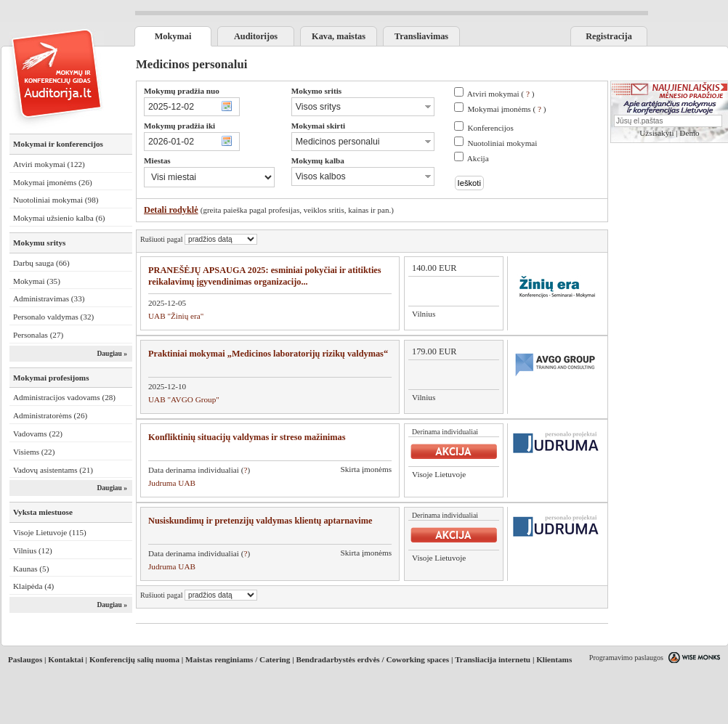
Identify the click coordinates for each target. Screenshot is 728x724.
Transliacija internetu (493, 659)
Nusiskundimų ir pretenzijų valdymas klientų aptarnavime (260, 521)
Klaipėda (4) (33, 586)
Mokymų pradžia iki (179, 126)
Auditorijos (256, 36)
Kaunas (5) (31, 569)
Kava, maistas (339, 36)
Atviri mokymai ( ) (501, 94)
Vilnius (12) (33, 550)
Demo (689, 133)
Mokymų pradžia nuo (182, 91)
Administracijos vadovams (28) (64, 397)
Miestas (157, 160)
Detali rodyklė (171, 210)
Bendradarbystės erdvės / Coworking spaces (372, 659)
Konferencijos (490, 128)
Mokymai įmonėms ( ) (506, 109)
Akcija (478, 158)
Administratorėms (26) (50, 415)
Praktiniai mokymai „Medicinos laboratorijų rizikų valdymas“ (268, 354)
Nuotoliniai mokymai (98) (56, 200)
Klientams (554, 659)
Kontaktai (66, 659)
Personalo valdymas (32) (53, 317)
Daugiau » (112, 354)
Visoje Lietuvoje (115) (50, 532)
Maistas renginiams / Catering (238, 659)
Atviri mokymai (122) (49, 164)
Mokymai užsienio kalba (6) (59, 218)
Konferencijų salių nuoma (134, 659)
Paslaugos (25, 659)
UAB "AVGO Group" (184, 399)
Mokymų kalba (318, 160)
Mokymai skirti (318, 126)
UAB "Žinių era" (176, 316)
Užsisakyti (656, 133)
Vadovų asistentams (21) (53, 470)
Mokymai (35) (37, 281)
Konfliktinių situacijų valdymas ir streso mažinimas (247, 437)
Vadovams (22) (38, 434)
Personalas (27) (38, 335)
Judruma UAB (172, 483)
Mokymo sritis (316, 91)
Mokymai (173, 36)
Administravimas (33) (49, 298)
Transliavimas (421, 36)
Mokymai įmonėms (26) (53, 182)
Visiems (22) (34, 452)
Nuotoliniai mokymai (502, 143)
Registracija (609, 36)
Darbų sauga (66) (41, 263)
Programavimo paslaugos (626, 658)
